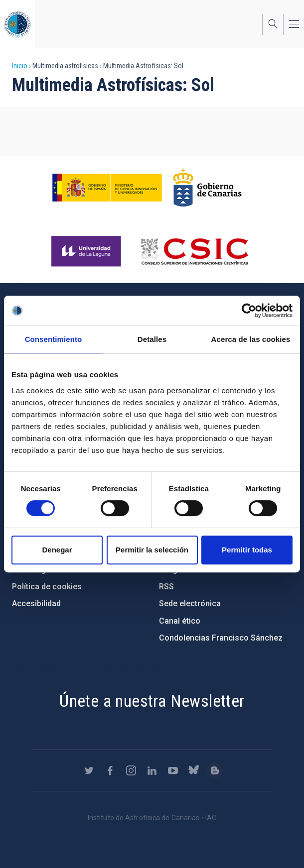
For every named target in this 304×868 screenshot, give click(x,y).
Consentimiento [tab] (54, 339)
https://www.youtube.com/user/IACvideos (173, 770)
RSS (166, 587)
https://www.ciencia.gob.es (107, 188)
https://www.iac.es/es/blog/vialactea (215, 770)
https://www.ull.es (87, 251)
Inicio (20, 66)
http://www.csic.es (194, 251)
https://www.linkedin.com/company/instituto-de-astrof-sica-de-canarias (152, 770)
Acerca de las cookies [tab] (251, 339)
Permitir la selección (152, 550)
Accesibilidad (36, 603)
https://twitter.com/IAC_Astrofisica (89, 770)
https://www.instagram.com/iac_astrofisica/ (131, 770)
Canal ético (180, 621)
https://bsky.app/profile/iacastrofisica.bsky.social (194, 770)
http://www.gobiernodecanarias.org (207, 188)
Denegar (57, 550)
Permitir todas (247, 550)
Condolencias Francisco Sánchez (221, 638)
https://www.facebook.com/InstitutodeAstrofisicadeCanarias (110, 770)
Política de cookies (47, 587)
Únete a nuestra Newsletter (152, 701)
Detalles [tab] (152, 339)
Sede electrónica (190, 603)
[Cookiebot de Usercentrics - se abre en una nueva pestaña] (249, 311)
